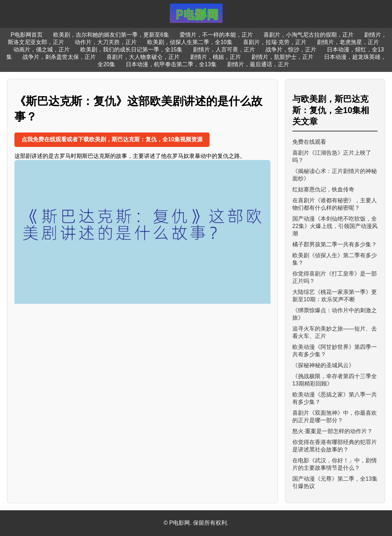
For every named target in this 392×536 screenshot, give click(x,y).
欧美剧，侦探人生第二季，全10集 (190, 42)
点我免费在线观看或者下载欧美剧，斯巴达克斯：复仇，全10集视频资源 (112, 139)
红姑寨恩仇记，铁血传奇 (323, 189)
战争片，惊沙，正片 (291, 50)
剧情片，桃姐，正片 (216, 57)
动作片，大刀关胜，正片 (106, 42)
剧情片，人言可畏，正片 (224, 50)
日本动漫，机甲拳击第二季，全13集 (171, 64)
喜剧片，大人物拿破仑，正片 (143, 57)
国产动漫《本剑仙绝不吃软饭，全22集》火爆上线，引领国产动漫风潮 (335, 226)
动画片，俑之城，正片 (42, 50)
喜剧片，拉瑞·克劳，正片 (275, 42)
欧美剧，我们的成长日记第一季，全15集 (131, 50)
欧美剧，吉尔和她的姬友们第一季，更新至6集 (111, 35)
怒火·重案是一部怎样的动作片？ (332, 431)
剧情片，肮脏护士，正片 (282, 57)
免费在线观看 (309, 142)
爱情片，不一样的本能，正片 (216, 35)
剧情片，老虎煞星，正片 (348, 42)
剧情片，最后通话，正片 (258, 64)
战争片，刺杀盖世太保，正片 (59, 57)
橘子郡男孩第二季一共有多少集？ (335, 244)
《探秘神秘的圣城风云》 (323, 365)
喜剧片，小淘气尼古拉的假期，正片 (309, 35)
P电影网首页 (27, 35)
